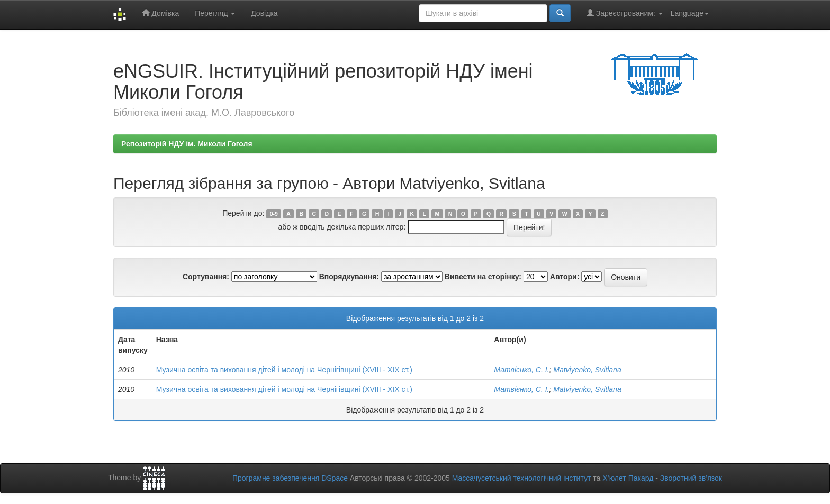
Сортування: (206, 277)
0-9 (274, 214)
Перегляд (215, 13)
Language (690, 13)
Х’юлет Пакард (628, 478)
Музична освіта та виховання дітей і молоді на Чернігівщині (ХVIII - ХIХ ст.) (284, 370)
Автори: (565, 277)
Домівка (160, 13)
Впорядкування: (349, 277)
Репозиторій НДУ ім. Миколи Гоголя (187, 144)
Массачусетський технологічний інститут (522, 478)
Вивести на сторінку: (483, 277)
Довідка (264, 13)
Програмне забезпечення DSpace (290, 478)
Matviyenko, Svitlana (587, 370)
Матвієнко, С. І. (521, 370)
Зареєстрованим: (625, 13)
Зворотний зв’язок (691, 478)
